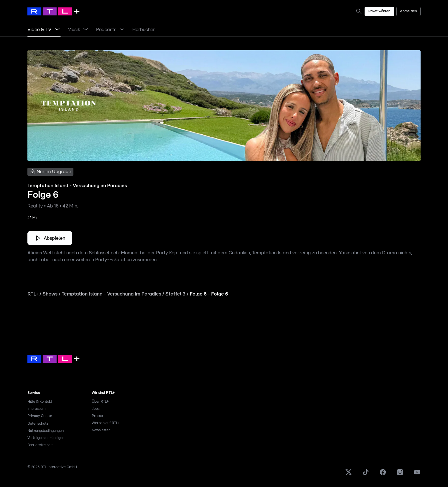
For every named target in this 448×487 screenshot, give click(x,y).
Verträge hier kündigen (46, 438)
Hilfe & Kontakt (40, 402)
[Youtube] (417, 475)
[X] (349, 475)
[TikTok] (366, 475)
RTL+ (33, 294)
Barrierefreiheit (40, 445)
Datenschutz (38, 424)
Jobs (96, 409)
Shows (50, 294)
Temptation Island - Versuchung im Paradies (111, 294)
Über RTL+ (100, 402)
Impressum (36, 409)
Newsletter (101, 430)
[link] (360, 11)
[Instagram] (400, 475)
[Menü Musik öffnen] (86, 30)
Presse (97, 416)
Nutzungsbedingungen (46, 431)
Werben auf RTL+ (106, 423)
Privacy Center (40, 416)
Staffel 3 (175, 294)
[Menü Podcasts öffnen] (122, 30)
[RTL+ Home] (53, 11)
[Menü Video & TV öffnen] (57, 30)
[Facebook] (383, 475)
